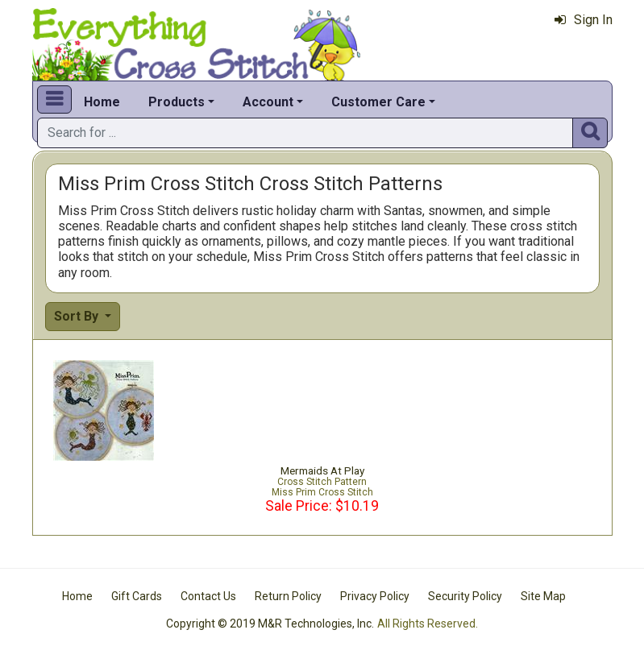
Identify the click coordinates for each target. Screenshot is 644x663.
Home (102, 102)
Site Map (543, 596)
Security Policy (465, 596)
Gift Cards (137, 596)
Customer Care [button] (378, 102)
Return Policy (288, 596)
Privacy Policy (375, 596)
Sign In (584, 20)
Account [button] (268, 102)
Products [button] (177, 102)
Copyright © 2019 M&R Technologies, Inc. (270, 624)
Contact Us (208, 596)
